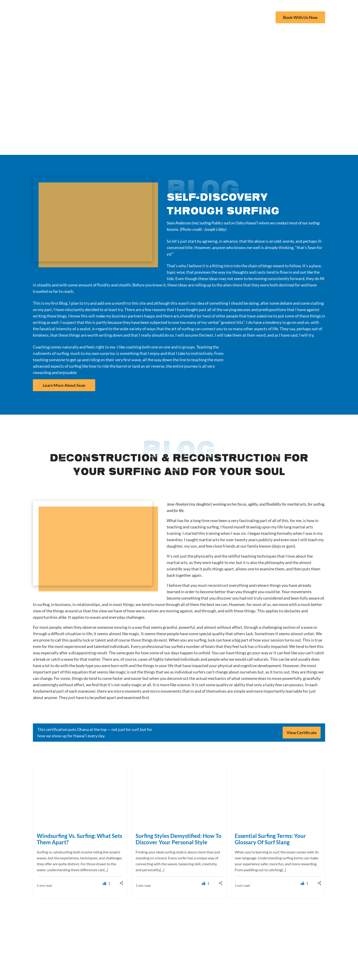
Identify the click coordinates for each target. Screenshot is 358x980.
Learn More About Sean (64, 385)
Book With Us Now (300, 17)
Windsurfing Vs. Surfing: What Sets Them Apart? (79, 839)
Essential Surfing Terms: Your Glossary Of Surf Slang (270, 839)
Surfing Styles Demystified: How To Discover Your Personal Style (179, 839)
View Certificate (302, 733)
